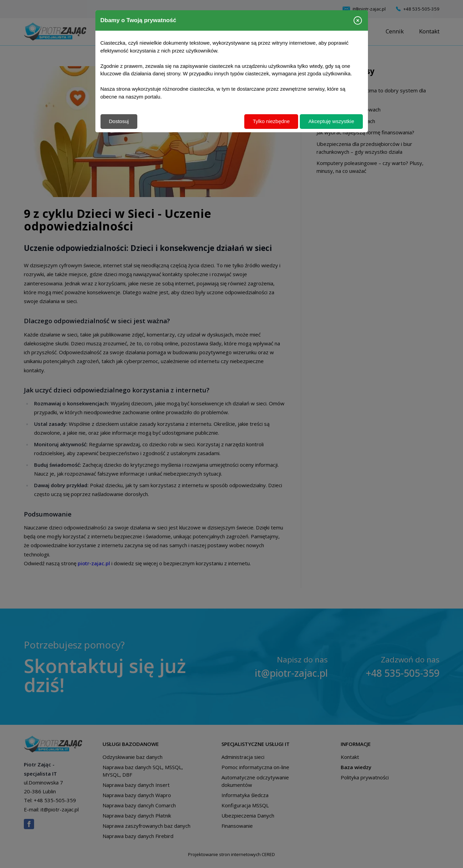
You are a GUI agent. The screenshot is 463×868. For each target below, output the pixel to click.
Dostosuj (119, 121)
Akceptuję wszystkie (331, 121)
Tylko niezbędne (271, 121)
